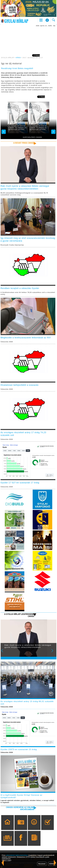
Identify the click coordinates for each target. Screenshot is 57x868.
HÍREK (18, 58)
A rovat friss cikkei (24, 143)
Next (54, 652)
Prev (4, 652)
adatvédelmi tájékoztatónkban (17, 855)
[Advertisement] (28, 40)
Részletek (42, 864)
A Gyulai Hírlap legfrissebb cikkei (19, 615)
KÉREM (52, 864)
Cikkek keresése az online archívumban (20, 808)
